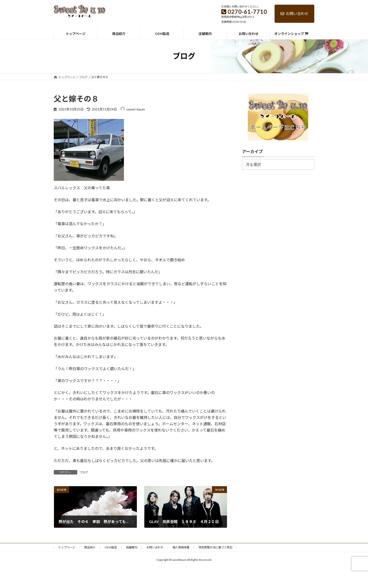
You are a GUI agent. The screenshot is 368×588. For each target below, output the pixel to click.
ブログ (84, 472)
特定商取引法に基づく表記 (215, 547)
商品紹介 (90, 547)
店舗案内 (132, 547)
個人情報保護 (181, 547)
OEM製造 (111, 547)
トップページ (67, 547)
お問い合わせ (294, 13)
